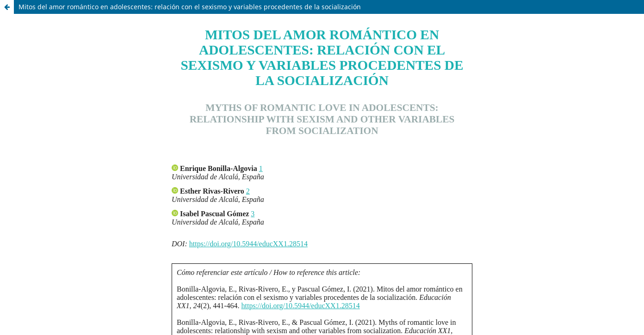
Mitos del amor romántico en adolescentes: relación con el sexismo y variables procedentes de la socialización (190, 7)
